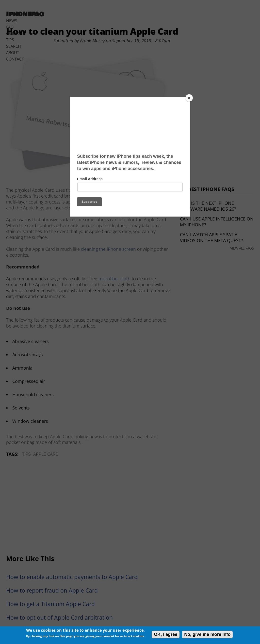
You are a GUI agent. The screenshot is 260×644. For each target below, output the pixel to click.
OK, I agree (166, 634)
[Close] (189, 98)
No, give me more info (207, 634)
